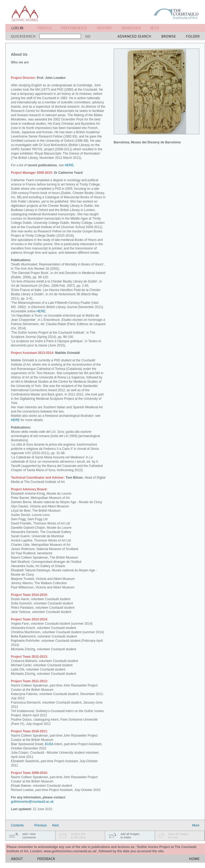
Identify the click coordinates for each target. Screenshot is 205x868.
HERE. (70, 165)
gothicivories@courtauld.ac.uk (32, 802)
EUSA (49, 744)
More (196, 825)
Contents (17, 825)
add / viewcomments (29, 836)
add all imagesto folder (130, 836)
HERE (41, 311)
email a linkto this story (78, 836)
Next (56, 825)
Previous (41, 825)
